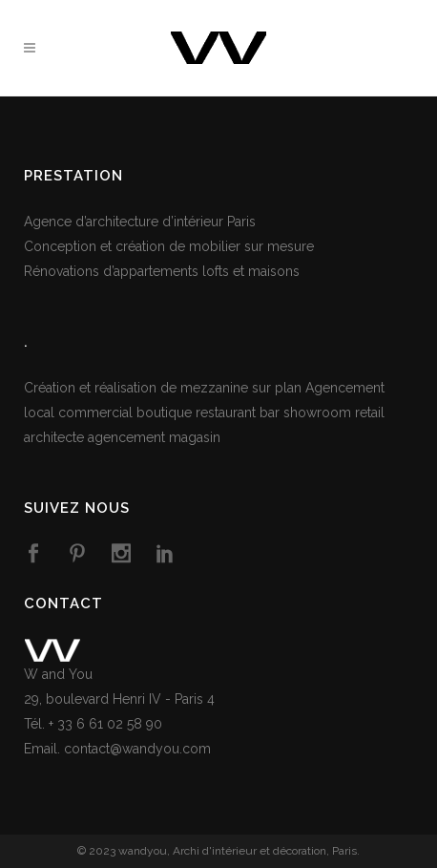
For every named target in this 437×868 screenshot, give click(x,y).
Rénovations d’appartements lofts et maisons (162, 271)
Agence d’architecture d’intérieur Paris (140, 222)
